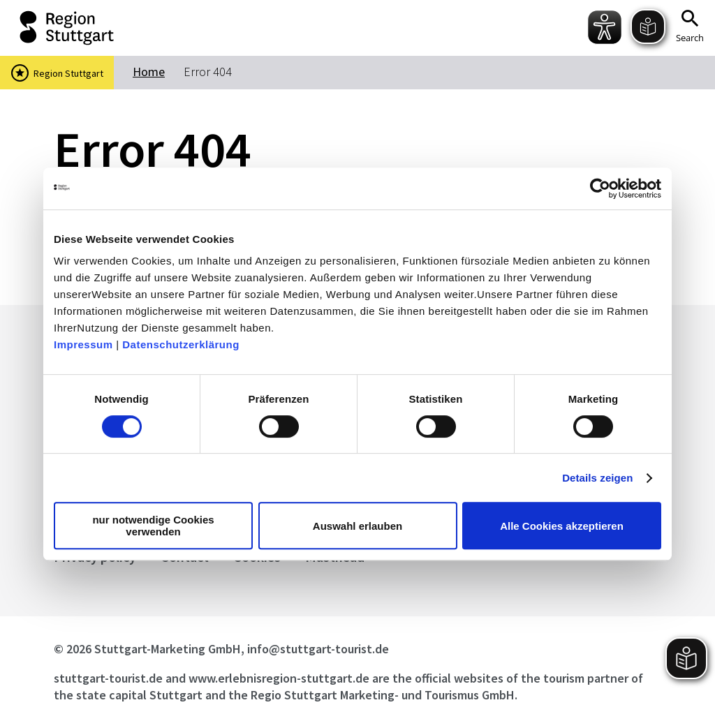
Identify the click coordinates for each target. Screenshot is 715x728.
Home (149, 72)
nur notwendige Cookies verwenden (153, 526)
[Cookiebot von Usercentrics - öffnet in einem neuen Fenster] (600, 188)
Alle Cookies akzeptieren (562, 526)
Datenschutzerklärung (181, 344)
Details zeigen (597, 478)
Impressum (83, 344)
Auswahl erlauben (357, 526)
